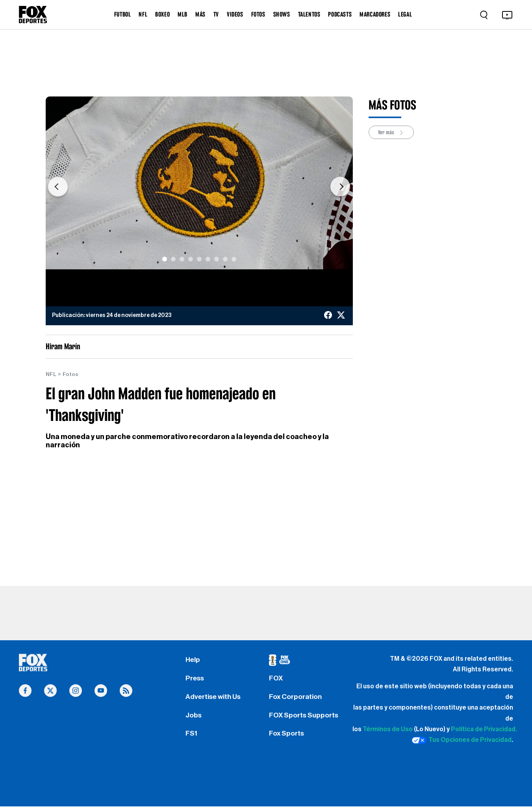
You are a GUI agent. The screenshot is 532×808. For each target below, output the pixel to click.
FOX (276, 678)
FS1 (192, 735)
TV (216, 14)
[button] (58, 187)
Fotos (70, 374)
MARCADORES (375, 14)
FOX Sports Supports (304, 716)
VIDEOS (235, 14)
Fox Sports (287, 735)
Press (195, 678)
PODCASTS (340, 14)
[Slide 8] (225, 259)
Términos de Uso (388, 729)
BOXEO (162, 14)
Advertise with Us (213, 697)
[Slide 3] (182, 259)
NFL (143, 14)
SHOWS (282, 14)
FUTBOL (123, 14)
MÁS (200, 14)
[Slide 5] (199, 259)
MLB (183, 14)
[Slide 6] (208, 259)
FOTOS (258, 14)
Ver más (392, 133)
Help (193, 660)
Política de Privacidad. (484, 729)
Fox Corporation (296, 697)
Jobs (194, 716)
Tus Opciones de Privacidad (462, 740)
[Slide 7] (217, 259)
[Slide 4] (191, 259)
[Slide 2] (173, 259)
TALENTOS (309, 14)
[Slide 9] (234, 259)
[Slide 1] (165, 259)
